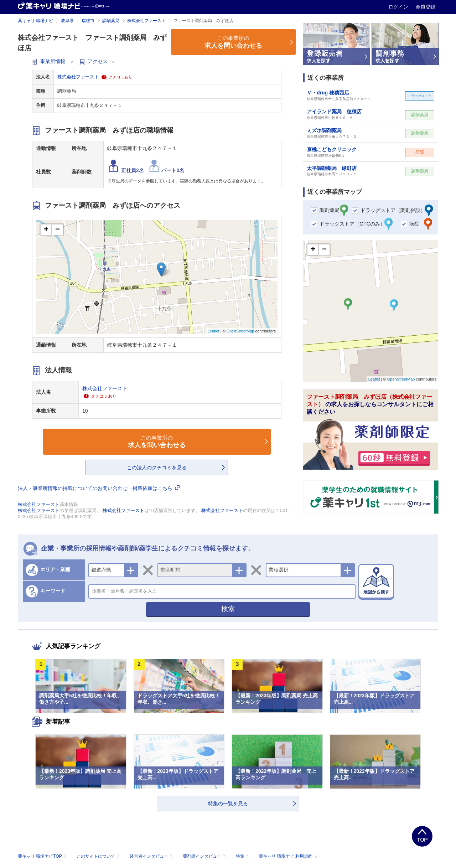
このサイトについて (99, 856)
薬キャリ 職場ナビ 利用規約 (288, 856)
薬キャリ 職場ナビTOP (43, 856)
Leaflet (214, 331)
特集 (243, 856)
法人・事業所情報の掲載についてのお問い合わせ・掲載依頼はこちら (99, 488)
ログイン (399, 7)
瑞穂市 (88, 21)
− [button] (58, 230)
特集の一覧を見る (228, 804)
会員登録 (425, 7)
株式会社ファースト (146, 21)
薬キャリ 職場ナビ (35, 21)
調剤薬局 (111, 21)
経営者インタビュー (152, 856)
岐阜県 (67, 21)
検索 (228, 609)
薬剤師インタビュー (205, 856)
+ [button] (46, 230)
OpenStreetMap (240, 331)
